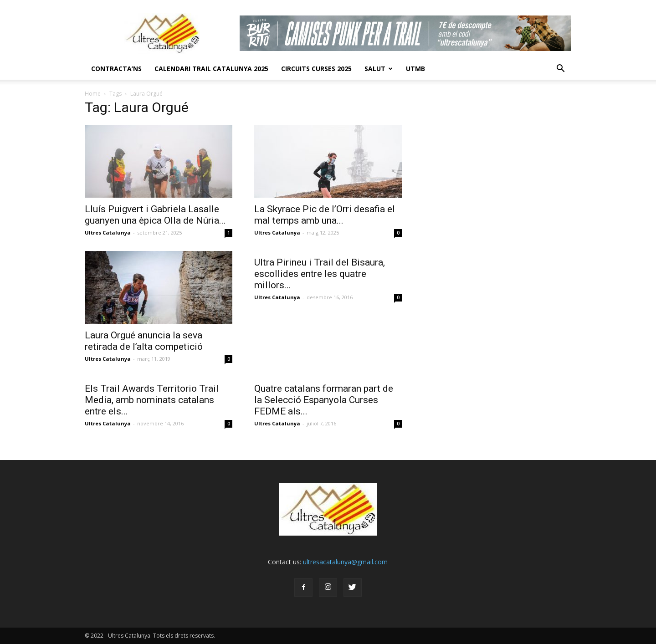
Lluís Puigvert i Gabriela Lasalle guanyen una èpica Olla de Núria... (155, 215)
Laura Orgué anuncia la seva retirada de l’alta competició (144, 341)
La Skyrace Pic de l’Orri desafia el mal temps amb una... (325, 215)
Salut (379, 69)
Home (93, 94)
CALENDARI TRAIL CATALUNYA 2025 (211, 69)
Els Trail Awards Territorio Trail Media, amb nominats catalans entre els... (152, 400)
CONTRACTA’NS (116, 69)
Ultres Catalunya (108, 233)
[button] (560, 69)
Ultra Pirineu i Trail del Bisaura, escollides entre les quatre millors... (320, 274)
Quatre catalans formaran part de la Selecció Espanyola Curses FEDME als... (324, 400)
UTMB (415, 69)
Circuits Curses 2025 (316, 69)
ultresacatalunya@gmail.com (345, 562)
